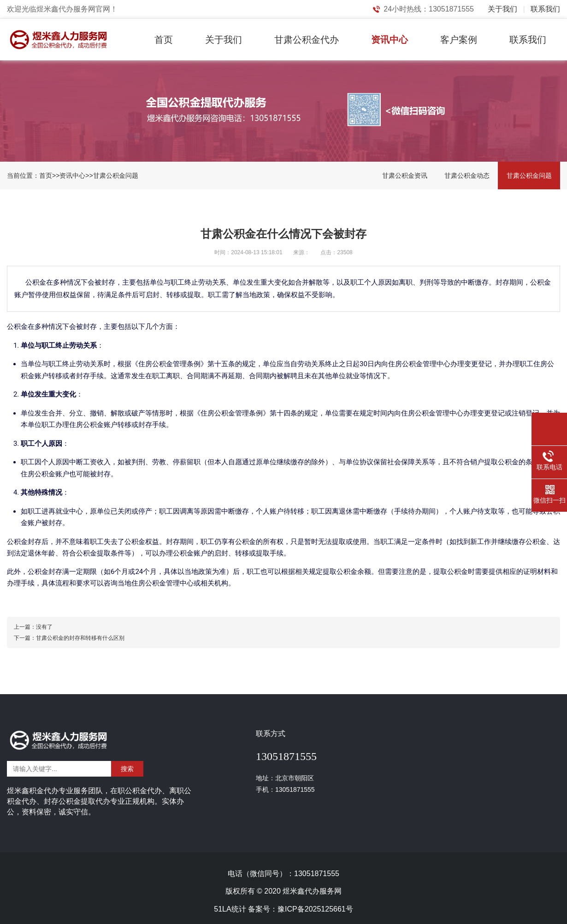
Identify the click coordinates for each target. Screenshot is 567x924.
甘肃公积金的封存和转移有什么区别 (80, 638)
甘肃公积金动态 (467, 175)
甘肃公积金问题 (116, 175)
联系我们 (545, 9)
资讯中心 (390, 40)
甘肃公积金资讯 (405, 175)
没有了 (44, 627)
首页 (164, 40)
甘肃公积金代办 (307, 40)
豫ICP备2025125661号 (315, 909)
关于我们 (502, 9)
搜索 (127, 769)
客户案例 (459, 40)
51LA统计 (230, 909)
